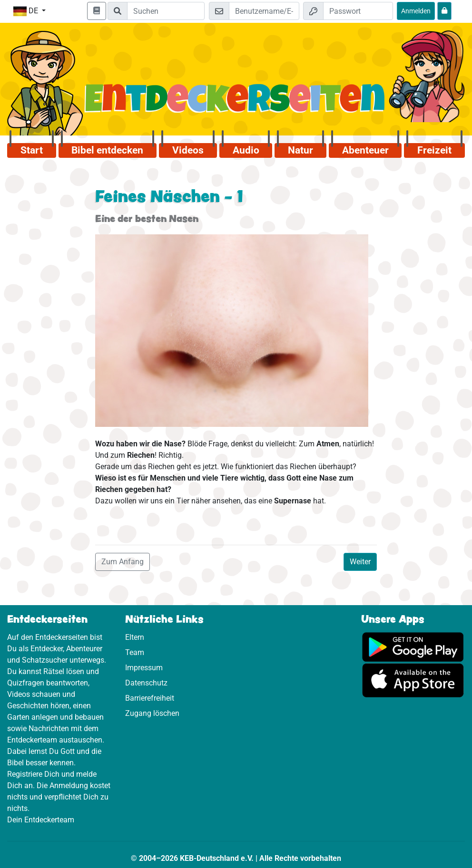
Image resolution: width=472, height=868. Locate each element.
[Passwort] (358, 11)
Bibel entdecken (107, 150)
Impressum (144, 668)
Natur (300, 150)
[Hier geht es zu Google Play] (413, 646)
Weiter (360, 562)
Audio (246, 150)
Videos (188, 150)
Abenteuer (365, 150)
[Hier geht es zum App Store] (413, 680)
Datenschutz (146, 683)
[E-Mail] (264, 11)
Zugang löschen (152, 713)
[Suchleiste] (166, 11)
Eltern (135, 637)
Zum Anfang (123, 562)
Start (32, 150)
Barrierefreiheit (150, 698)
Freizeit (434, 150)
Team (135, 652)
